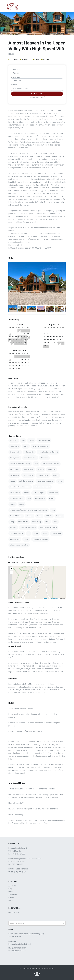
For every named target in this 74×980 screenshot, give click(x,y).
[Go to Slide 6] (59, 309)
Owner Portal (14, 913)
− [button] (11, 572)
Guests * (15, 85)
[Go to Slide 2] (22, 309)
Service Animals (15, 937)
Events (11, 897)
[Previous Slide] (12, 284)
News (11, 892)
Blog (10, 889)
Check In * (15, 69)
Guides (11, 900)
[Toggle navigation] (64, 6)
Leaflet (45, 598)
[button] (37, 284)
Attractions (13, 894)
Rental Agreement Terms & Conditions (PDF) (26, 934)
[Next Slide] (62, 284)
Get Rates (37, 94)
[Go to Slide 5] (50, 309)
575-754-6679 (18, 864)
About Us (12, 886)
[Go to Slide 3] (32, 309)
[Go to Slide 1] (13, 309)
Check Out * (16, 77)
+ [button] (11, 569)
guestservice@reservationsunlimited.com (25, 859)
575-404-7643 (20, 861)
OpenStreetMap (54, 598)
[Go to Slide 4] (41, 309)
